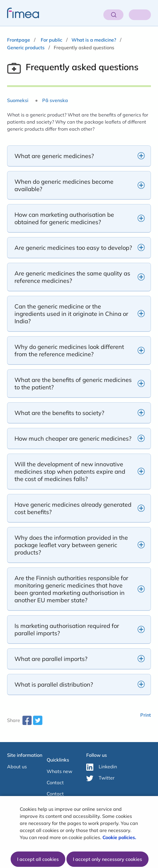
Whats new (60, 771)
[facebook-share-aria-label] (27, 723)
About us (17, 767)
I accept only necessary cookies (107, 859)
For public (52, 40)
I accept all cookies (38, 859)
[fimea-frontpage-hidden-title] (19, 13)
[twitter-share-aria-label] (38, 723)
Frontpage (19, 40)
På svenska (55, 100)
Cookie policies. (120, 837)
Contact (55, 782)
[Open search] (113, 15)
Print (146, 715)
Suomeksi (18, 100)
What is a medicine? (94, 40)
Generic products (26, 47)
